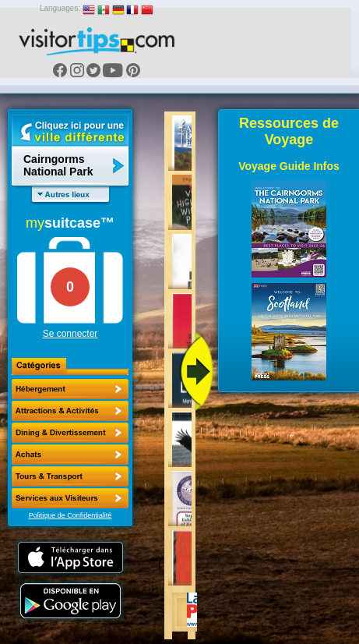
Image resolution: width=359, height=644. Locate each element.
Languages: (60, 8)
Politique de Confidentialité (70, 515)
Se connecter (70, 334)
